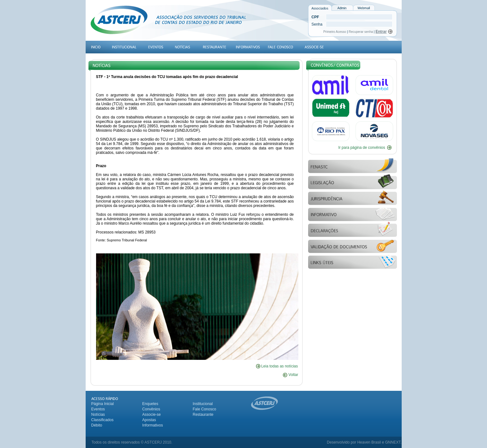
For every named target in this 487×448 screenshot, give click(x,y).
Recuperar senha (361, 32)
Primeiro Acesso (335, 32)
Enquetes (150, 404)
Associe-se (152, 415)
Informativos (152, 425)
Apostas (149, 420)
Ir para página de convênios (362, 148)
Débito (97, 425)
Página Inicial (103, 404)
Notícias (98, 415)
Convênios (151, 409)
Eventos (98, 409)
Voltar (290, 375)
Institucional (203, 404)
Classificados (103, 420)
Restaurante (203, 415)
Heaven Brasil (369, 442)
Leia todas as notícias (279, 366)
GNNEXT (393, 442)
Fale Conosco (204, 409)
